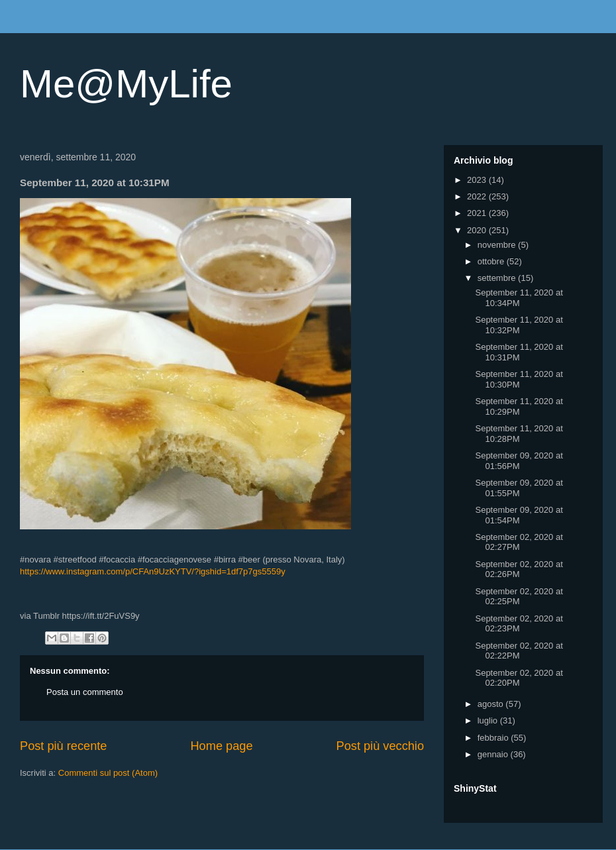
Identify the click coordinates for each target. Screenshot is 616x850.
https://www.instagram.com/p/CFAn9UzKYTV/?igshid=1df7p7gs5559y (153, 571)
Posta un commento (85, 692)
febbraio (494, 738)
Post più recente (63, 746)
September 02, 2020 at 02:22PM (519, 651)
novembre (498, 245)
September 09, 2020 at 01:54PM (519, 515)
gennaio (494, 754)
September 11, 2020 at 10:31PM (519, 352)
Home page (221, 746)
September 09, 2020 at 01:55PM (519, 488)
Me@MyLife (126, 84)
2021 (478, 213)
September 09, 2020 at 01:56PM (519, 461)
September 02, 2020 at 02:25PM (519, 597)
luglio (489, 720)
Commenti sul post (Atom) (108, 773)
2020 (478, 230)
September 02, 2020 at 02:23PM (519, 624)
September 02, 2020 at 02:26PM (519, 569)
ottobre (492, 261)
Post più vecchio (380, 746)
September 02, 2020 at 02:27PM (519, 542)
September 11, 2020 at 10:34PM (519, 298)
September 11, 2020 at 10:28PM (519, 434)
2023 (478, 180)
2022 (478, 196)
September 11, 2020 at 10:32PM (519, 325)
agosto (492, 704)
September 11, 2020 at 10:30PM (519, 379)
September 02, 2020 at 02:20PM (519, 678)
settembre (498, 278)
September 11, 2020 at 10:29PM (519, 406)
